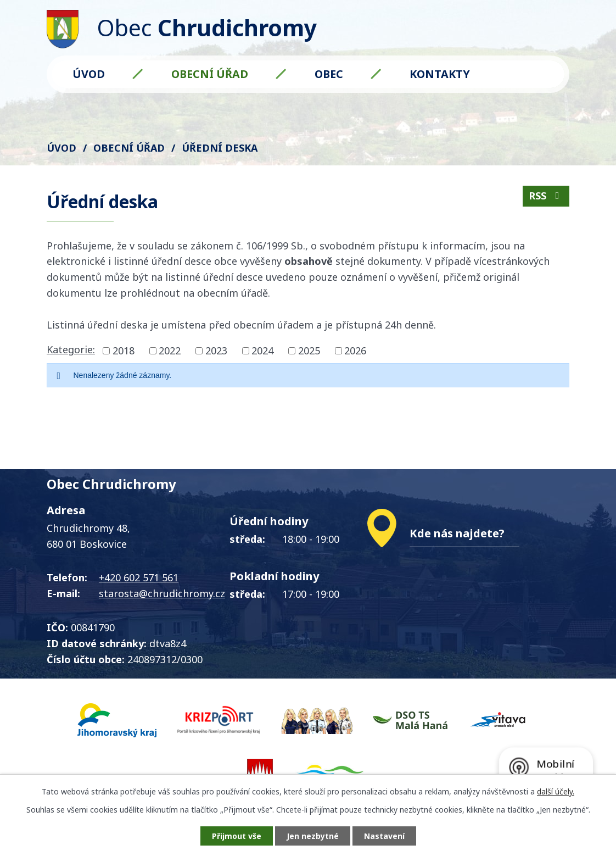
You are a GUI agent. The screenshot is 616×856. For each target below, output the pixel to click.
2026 (355, 351)
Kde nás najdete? (457, 533)
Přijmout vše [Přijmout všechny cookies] (237, 836)
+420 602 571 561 (139, 577)
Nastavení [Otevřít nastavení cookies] (384, 836)
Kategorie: (71, 349)
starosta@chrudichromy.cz (162, 593)
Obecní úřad (210, 74)
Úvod (89, 74)
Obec (329, 74)
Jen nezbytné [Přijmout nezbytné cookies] (313, 836)
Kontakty (440, 74)
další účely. (556, 791)
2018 (124, 351)
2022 (170, 351)
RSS (546, 196)
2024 (262, 351)
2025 (309, 351)
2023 (216, 351)
